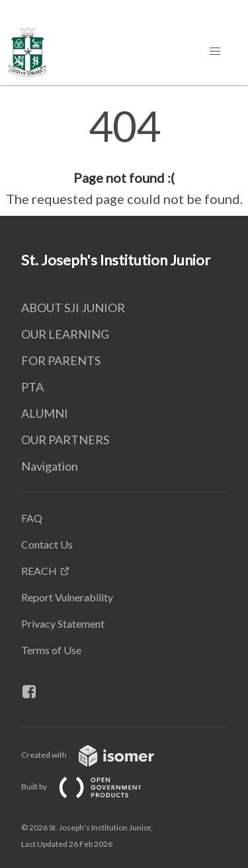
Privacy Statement (63, 623)
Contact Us (47, 544)
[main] (124, 157)
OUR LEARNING (65, 334)
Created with (98, 755)
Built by (92, 786)
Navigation (50, 466)
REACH (39, 571)
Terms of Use (51, 650)
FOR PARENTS (61, 360)
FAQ (32, 518)
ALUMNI (45, 413)
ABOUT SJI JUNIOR (73, 308)
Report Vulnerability (67, 597)
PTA (32, 387)
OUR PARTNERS (65, 440)
